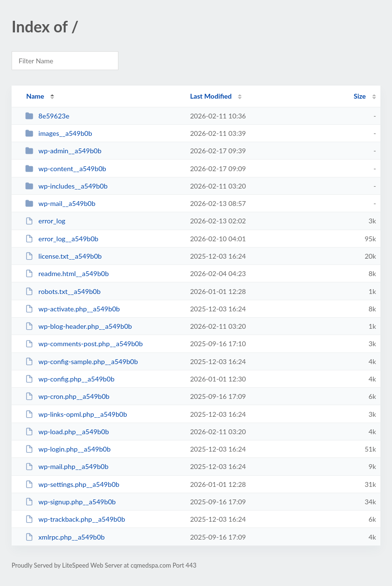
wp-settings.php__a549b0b (72, 484)
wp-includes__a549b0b (66, 186)
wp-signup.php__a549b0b (70, 502)
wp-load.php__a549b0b (67, 432)
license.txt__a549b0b (63, 256)
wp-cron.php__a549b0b (67, 396)
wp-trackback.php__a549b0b (75, 519)
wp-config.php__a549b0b (70, 379)
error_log (45, 221)
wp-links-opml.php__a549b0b (76, 414)
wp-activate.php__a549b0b (73, 309)
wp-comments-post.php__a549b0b (84, 344)
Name (35, 96)
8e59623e (47, 116)
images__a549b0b (58, 133)
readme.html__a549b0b (67, 273)
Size (360, 96)
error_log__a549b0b (62, 239)
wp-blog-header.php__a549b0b (79, 326)
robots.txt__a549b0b (63, 291)
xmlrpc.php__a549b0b (65, 537)
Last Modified (211, 96)
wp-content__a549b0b (66, 168)
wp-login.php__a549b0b (68, 449)
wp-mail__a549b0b (60, 203)
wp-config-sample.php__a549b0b (81, 361)
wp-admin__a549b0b (63, 151)
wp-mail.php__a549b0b (67, 466)
